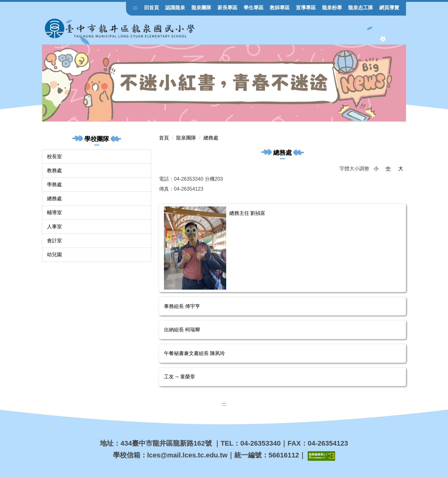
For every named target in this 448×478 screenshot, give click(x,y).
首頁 (164, 138)
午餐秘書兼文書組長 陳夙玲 (194, 353)
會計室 (54, 241)
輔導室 (54, 213)
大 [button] (401, 169)
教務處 (54, 170)
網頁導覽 (389, 8)
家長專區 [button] (227, 8)
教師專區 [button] (280, 8)
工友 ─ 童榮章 (180, 377)
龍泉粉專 (332, 8)
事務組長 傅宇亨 (182, 306)
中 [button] (388, 169)
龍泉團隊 (201, 8)
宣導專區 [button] (306, 8)
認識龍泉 (175, 8)
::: (135, 8)
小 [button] (376, 169)
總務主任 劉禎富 (247, 213)
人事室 (54, 227)
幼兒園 (54, 255)
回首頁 (152, 8)
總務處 (54, 199)
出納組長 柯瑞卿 (182, 330)
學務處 (54, 185)
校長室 (54, 156)
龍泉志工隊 (361, 8)
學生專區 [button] (254, 8)
